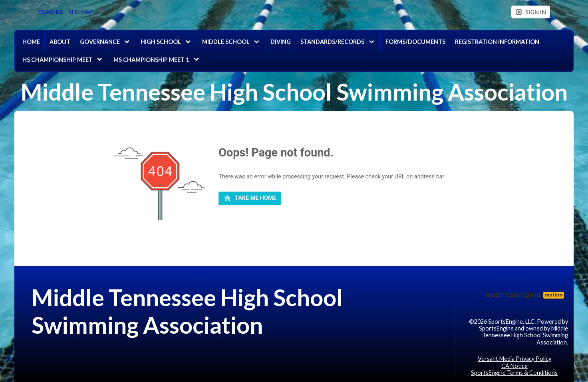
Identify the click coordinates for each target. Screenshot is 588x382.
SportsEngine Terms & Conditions (514, 373)
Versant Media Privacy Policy (514, 359)
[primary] (250, 198)
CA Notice (514, 366)
